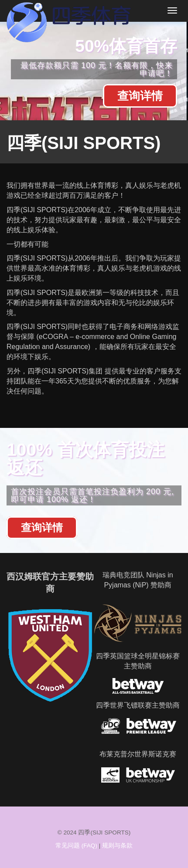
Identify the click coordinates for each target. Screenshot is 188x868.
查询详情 (140, 96)
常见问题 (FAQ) (76, 846)
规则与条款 (117, 846)
